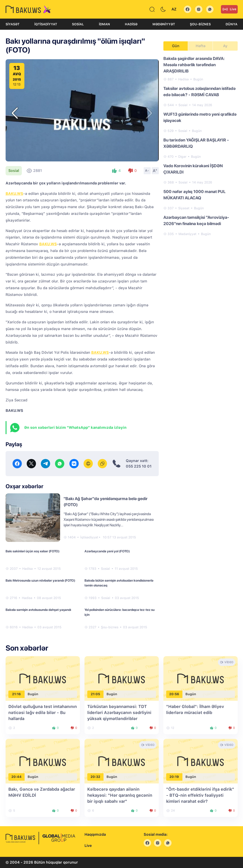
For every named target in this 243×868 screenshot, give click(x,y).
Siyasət (13, 24)
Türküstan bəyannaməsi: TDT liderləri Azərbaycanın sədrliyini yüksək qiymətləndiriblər (119, 712)
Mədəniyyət (164, 24)
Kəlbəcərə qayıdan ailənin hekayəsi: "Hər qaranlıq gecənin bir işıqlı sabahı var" (120, 795)
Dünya (232, 24)
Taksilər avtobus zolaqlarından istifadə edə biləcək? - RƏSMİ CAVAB (199, 92)
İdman (104, 24)
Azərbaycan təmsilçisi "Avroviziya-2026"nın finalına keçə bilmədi (196, 220)
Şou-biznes (200, 24)
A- (147, 170)
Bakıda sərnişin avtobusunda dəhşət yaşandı (38, 610)
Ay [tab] (225, 46)
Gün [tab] (176, 46)
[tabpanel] (201, 146)
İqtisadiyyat (46, 24)
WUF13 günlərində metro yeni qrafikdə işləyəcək (200, 117)
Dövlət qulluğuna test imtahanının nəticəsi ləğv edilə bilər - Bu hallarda (43, 712)
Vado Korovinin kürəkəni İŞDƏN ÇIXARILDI (193, 169)
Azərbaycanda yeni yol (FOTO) (107, 551)
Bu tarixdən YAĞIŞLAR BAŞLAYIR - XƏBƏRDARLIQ (196, 143)
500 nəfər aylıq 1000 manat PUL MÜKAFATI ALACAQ (194, 195)
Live (229, 9)
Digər (182, 157)
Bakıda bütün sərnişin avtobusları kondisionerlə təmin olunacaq (119, 583)
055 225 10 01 (139, 466)
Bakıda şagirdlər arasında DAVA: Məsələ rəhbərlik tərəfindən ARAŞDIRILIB (194, 65)
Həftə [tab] (201, 46)
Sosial (78, 24)
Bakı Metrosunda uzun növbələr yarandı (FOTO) (40, 580)
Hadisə (131, 24)
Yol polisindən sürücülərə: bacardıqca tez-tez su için (120, 612)
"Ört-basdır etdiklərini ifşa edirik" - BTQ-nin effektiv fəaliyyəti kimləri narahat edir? (200, 795)
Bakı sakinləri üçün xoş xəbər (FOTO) (32, 551)
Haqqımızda (95, 834)
